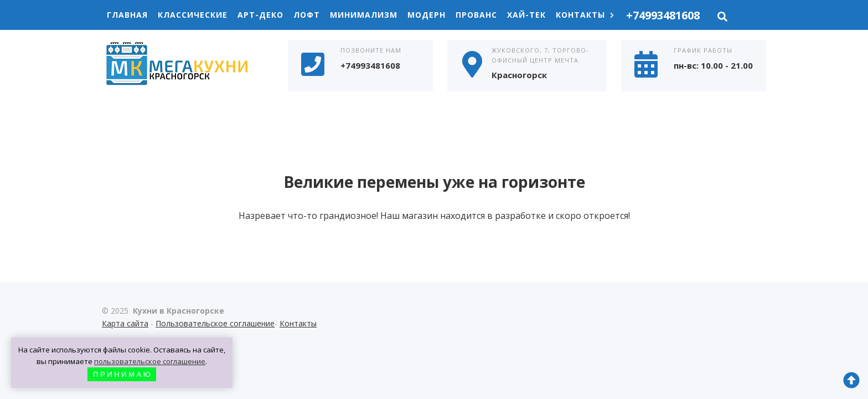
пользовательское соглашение (150, 361)
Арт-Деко (260, 15)
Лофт (307, 15)
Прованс (476, 15)
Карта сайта (125, 323)
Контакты (585, 15)
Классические (193, 15)
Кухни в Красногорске (185, 65)
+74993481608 (663, 15)
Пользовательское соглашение (215, 323)
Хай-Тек (526, 15)
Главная (127, 15)
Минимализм (364, 15)
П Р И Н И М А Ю (122, 374)
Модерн (427, 15)
